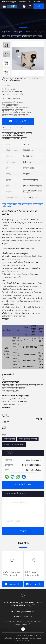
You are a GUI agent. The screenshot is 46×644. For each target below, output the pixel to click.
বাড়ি (4, 32)
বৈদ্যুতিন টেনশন (9, 439)
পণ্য (10, 32)
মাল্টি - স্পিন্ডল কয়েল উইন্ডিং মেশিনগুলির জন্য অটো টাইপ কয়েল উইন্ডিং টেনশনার (12, 574)
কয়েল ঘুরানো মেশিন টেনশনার (14, 445)
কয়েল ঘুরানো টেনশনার (22, 32)
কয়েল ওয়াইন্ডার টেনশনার (28, 439)
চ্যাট (39, 6)
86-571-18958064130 (35, 2)
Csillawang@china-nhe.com (14, 2)
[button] (7, 75)
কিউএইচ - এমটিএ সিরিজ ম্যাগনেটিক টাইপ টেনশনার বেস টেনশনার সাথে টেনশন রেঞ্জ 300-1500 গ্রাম (33, 574)
